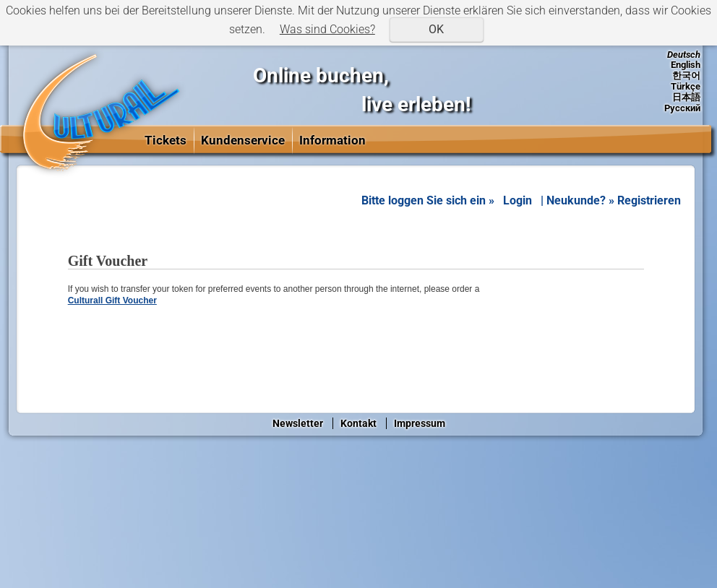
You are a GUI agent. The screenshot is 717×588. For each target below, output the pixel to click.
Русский (682, 108)
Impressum (420, 423)
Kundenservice (243, 140)
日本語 (686, 97)
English (686, 65)
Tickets (166, 140)
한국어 (686, 75)
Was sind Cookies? (327, 29)
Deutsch (684, 55)
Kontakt (358, 423)
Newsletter (298, 423)
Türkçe (686, 86)
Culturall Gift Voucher (112, 301)
